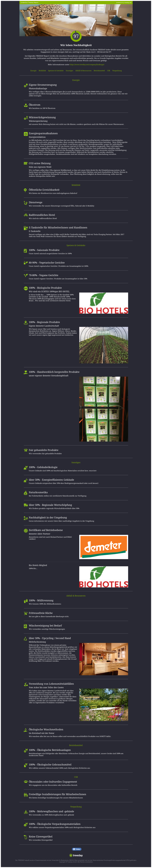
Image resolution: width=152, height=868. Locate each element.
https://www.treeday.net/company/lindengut (87, 65)
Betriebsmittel (99, 71)
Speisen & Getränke (56, 71)
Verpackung (117, 71)
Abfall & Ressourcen (83, 71)
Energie (33, 71)
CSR (109, 71)
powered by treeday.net (124, 2)
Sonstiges (69, 71)
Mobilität (42, 71)
